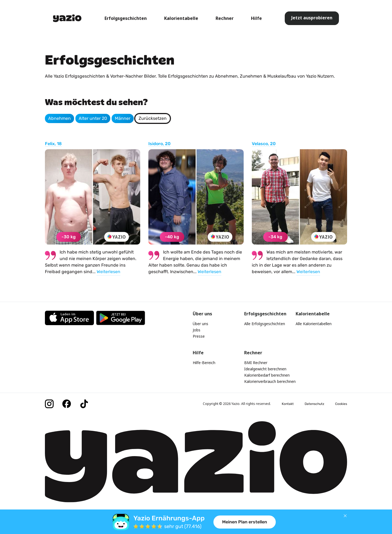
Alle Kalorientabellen (314, 324)
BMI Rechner (256, 363)
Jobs (197, 330)
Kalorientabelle (181, 18)
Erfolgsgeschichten (126, 18)
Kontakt (288, 404)
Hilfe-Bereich (204, 363)
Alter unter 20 (93, 118)
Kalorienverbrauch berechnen (270, 381)
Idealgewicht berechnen (265, 369)
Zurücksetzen (153, 118)
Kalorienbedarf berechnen (267, 375)
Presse (199, 336)
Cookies (341, 404)
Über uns (200, 324)
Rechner (225, 18)
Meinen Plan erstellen (245, 522)
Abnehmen (59, 118)
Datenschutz (314, 404)
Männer (123, 118)
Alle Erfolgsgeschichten (265, 324)
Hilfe (256, 18)
